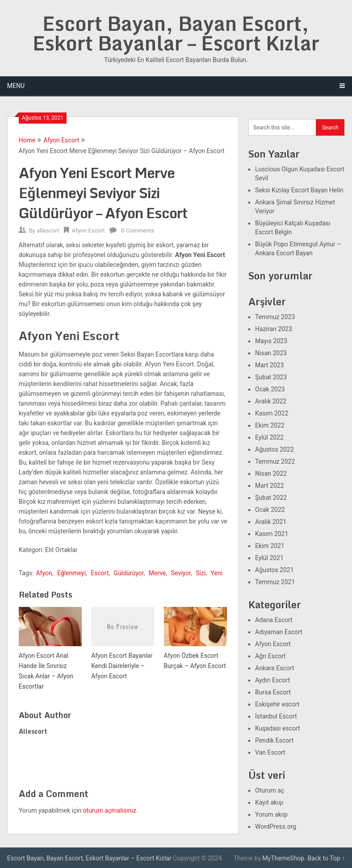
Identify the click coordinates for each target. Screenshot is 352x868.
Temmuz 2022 (275, 461)
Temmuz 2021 (275, 582)
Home (27, 140)
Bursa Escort (273, 692)
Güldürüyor (128, 573)
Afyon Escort (61, 140)
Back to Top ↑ (326, 858)
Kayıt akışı (269, 802)
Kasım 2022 (272, 413)
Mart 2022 (269, 486)
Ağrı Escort (270, 656)
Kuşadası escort (278, 728)
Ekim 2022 (270, 425)
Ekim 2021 (270, 546)
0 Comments (138, 230)
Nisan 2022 (271, 473)
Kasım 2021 (272, 534)
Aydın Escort (272, 680)
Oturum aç (270, 790)
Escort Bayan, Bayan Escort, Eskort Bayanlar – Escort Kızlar (176, 33)
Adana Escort (274, 620)
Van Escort (270, 752)
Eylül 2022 (269, 437)
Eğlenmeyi (71, 573)
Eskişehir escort (277, 704)
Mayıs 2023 (271, 341)
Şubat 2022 (271, 498)
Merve (157, 573)
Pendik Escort (274, 740)
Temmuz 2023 (275, 317)
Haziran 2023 (274, 329)
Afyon (44, 573)
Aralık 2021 (271, 522)
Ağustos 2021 (274, 570)
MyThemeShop (283, 858)
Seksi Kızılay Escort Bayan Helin (299, 190)
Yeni (217, 573)
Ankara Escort (274, 668)
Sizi (201, 573)
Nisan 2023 (271, 353)
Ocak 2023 (270, 389)
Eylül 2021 (269, 558)
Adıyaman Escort (279, 632)
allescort (48, 230)
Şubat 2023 (271, 377)
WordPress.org (276, 826)
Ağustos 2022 (274, 449)
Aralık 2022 (271, 401)
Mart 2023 (269, 365)
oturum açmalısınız (110, 810)
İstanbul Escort (276, 716)
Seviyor (181, 573)
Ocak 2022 (270, 510)
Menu (16, 86)
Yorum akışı (271, 814)
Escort (100, 573)
